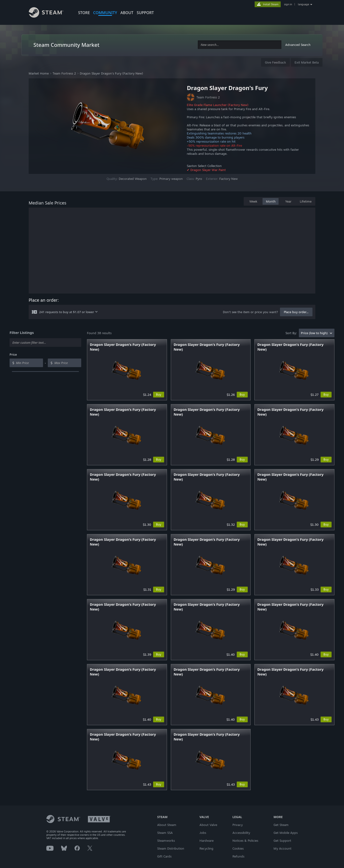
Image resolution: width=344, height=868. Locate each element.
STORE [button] (84, 13)
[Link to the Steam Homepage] (50, 13)
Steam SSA (165, 833)
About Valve (208, 825)
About (127, 13)
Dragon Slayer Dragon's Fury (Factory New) (111, 73)
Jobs (203, 833)
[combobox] (240, 45)
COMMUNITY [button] (105, 13)
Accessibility (241, 833)
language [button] (304, 4)
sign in (288, 4)
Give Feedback (275, 62)
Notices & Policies (245, 841)
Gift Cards (164, 856)
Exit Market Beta (307, 62)
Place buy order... (296, 312)
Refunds (238, 856)
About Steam (167, 825)
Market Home (39, 73)
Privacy (238, 825)
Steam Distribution (171, 848)
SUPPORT (145, 13)
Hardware (207, 841)
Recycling (206, 848)
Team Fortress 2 (64, 73)
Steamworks (166, 841)
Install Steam (271, 4)
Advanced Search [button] (298, 45)
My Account (282, 848)
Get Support (282, 841)
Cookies (238, 848)
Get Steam (281, 825)
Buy (159, 394)
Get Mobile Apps (286, 833)
